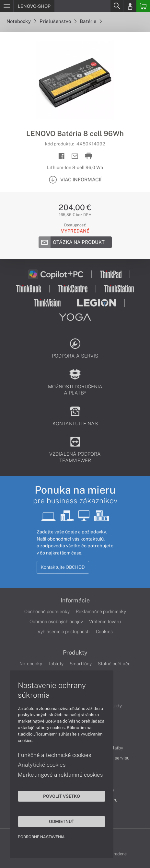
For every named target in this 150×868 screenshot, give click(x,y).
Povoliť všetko (62, 796)
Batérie (91, 21)
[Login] (130, 6)
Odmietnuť (62, 821)
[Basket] (143, 6)
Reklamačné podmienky (101, 611)
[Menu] (7, 6)
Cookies (104, 632)
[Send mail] (75, 156)
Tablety (56, 664)
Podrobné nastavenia (41, 837)
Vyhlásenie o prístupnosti (64, 632)
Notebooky (21, 21)
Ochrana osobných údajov (56, 622)
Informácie (75, 600)
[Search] (117, 6)
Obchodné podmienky (47, 611)
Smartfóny (81, 664)
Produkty (75, 653)
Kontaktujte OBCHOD (63, 567)
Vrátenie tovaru (105, 622)
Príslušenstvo (58, 21)
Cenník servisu (115, 758)
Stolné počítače (114, 664)
